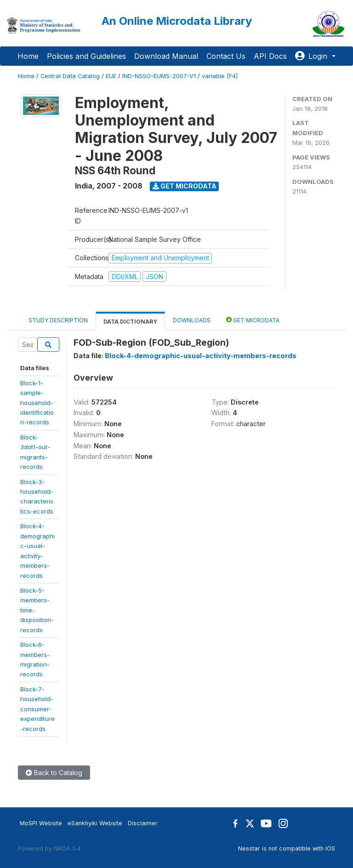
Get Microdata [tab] (253, 320)
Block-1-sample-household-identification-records (37, 403)
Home (28, 56)
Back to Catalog (54, 773)
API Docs (270, 56)
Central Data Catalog (70, 76)
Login (312, 56)
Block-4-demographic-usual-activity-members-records (201, 356)
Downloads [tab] (192, 320)
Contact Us (226, 56)
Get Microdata (185, 186)
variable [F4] (220, 76)
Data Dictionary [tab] (130, 322)
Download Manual (166, 56)
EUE (111, 76)
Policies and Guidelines (86, 56)
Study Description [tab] (58, 320)
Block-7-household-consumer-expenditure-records (37, 709)
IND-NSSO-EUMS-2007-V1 (159, 76)
